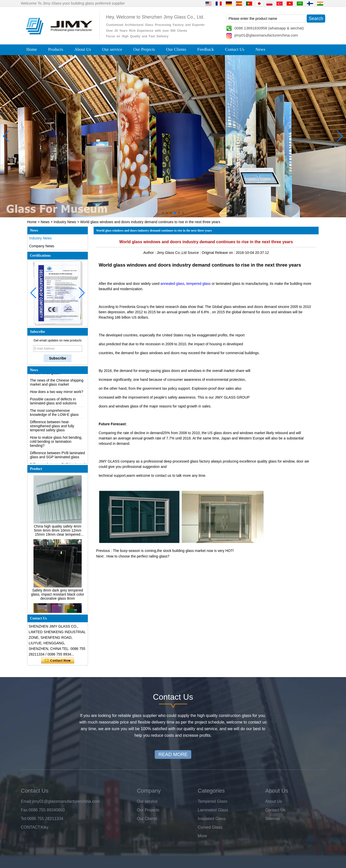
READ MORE (173, 754)
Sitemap (273, 819)
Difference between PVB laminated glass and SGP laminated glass (57, 456)
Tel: (24, 819)
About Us (83, 49)
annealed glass (172, 284)
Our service (112, 49)
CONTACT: (31, 827)
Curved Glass (210, 827)
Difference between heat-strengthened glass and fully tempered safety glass (52, 427)
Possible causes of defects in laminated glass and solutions (53, 402)
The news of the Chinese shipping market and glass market (57, 383)
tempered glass (199, 284)
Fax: (25, 810)
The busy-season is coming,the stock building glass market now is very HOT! (173, 551)
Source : (195, 253)
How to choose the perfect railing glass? (138, 556)
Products (56, 49)
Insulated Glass (212, 819)
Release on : (225, 253)
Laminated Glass (213, 810)
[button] (163, 213)
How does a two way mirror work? (57, 393)
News (260, 49)
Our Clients (176, 49)
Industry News (65, 222)
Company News (42, 246)
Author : (150, 253)
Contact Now (58, 661)
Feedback (206, 49)
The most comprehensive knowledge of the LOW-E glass (54, 414)
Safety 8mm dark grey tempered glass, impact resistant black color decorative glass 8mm (57, 595)
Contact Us (235, 49)
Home (32, 49)
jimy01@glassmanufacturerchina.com (266, 35)
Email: (26, 801)
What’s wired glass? (46, 374)
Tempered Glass (213, 801)
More (202, 836)
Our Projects (144, 49)
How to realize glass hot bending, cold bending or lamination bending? (56, 443)
